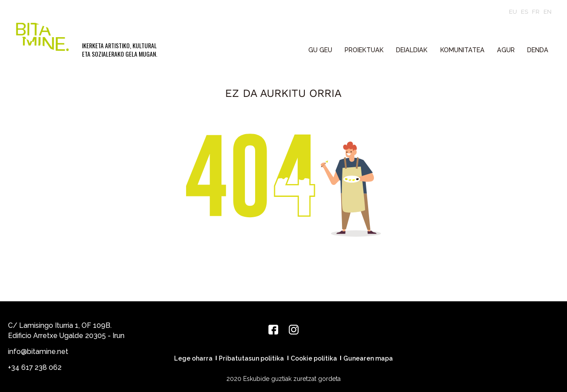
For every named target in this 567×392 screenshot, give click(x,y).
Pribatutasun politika (251, 358)
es (524, 12)
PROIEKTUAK (364, 50)
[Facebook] (273, 330)
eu (513, 12)
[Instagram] (294, 330)
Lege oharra (193, 358)
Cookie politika (314, 358)
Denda (538, 50)
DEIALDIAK (412, 50)
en (548, 12)
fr (536, 12)
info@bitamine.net (38, 352)
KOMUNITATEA (462, 50)
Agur (506, 50)
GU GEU (320, 50)
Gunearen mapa (368, 358)
